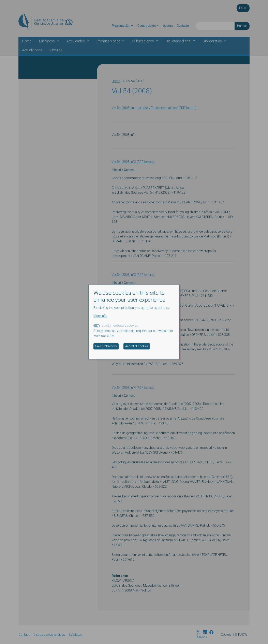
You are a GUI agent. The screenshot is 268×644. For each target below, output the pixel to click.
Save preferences (106, 346)
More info (100, 316)
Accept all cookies (137, 346)
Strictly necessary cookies (120, 326)
